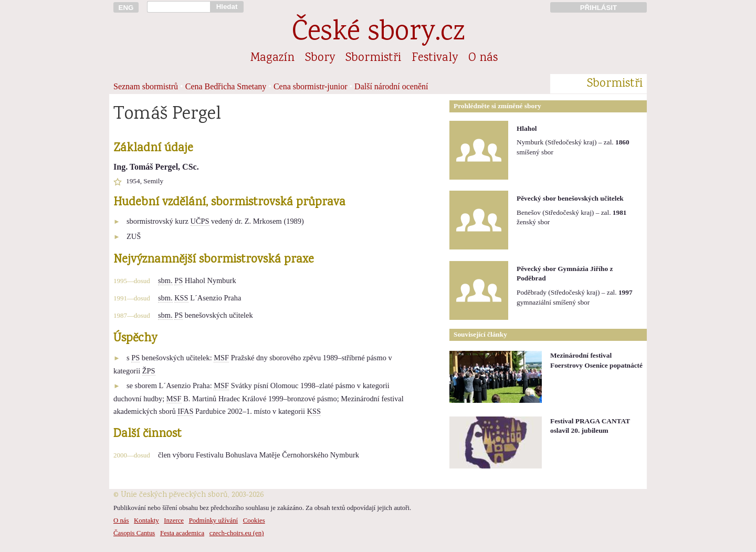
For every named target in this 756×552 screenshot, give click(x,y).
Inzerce (174, 520)
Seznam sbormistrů (146, 86)
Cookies (254, 520)
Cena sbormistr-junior (311, 86)
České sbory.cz (378, 33)
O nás (483, 58)
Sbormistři (373, 58)
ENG (126, 8)
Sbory (320, 58)
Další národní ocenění (391, 86)
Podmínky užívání (213, 520)
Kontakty (146, 520)
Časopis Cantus (134, 533)
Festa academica (182, 533)
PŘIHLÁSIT (598, 8)
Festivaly (435, 58)
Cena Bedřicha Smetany (226, 86)
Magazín (272, 58)
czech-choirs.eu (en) (237, 533)
